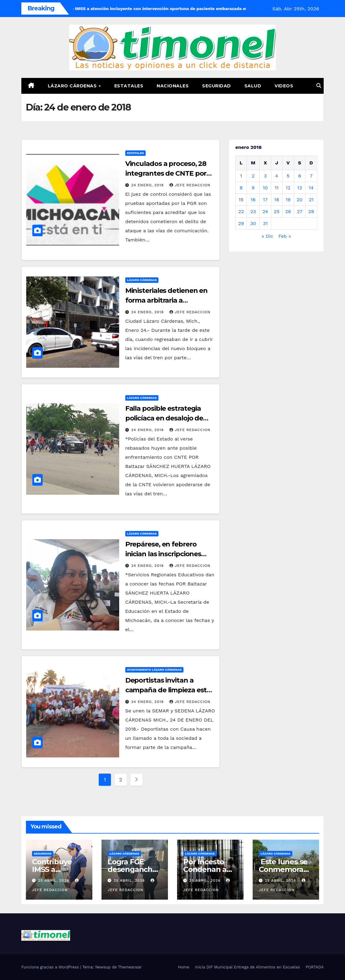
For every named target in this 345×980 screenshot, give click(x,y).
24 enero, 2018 (148, 185)
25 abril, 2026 (54, 880)
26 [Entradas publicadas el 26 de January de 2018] (288, 211)
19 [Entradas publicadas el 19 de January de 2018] (288, 200)
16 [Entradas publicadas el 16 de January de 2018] (253, 200)
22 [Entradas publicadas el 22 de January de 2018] (241, 211)
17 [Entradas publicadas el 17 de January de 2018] (265, 200)
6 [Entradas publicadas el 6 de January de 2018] (300, 176)
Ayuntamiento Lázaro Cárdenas (154, 670)
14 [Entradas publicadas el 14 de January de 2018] (311, 188)
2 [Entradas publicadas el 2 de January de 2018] (253, 176)
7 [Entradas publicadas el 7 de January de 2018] (311, 176)
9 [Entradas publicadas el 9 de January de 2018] (253, 188)
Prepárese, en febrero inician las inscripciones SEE (163, 554)
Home (184, 967)
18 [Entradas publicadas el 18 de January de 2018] (277, 200)
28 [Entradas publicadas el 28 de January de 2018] (311, 211)
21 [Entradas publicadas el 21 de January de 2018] (311, 200)
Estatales (129, 86)
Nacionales (173, 86)
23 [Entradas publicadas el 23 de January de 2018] (253, 211)
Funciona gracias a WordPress (51, 967)
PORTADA (315, 967)
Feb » (285, 236)
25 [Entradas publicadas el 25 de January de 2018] (277, 211)
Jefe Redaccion (190, 185)
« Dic (268, 236)
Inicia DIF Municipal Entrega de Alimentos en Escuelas (247, 967)
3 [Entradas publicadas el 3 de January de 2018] (265, 176)
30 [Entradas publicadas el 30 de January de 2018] (253, 223)
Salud (253, 86)
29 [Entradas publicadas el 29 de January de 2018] (241, 223)
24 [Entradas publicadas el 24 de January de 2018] (265, 211)
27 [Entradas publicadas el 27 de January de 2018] (300, 211)
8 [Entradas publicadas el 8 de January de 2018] (241, 188)
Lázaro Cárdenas (73, 86)
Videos (284, 86)
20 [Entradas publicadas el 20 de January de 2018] (299, 200)
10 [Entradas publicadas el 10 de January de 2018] (265, 188)
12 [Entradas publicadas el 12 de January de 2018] (288, 188)
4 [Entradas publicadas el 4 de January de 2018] (277, 176)
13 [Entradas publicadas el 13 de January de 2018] (300, 188)
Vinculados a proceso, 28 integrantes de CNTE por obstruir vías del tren (166, 173)
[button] (319, 86)
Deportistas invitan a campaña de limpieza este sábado (168, 690)
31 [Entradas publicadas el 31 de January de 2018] (265, 223)
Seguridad (217, 86)
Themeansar (130, 967)
